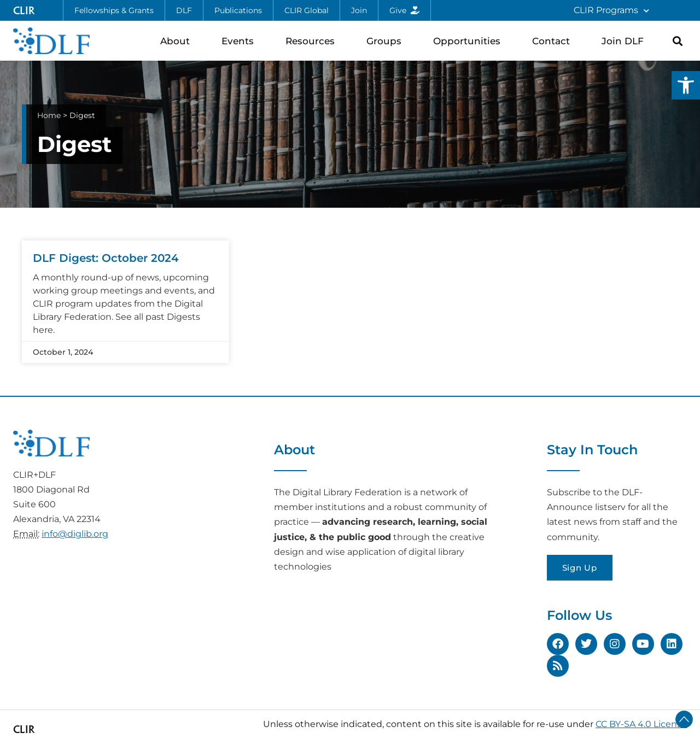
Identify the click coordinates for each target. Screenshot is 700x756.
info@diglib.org (75, 534)
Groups (387, 41)
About (178, 41)
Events (240, 41)
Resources (313, 41)
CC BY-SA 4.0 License (641, 724)
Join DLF (625, 41)
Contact (554, 41)
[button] (686, 85)
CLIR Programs (611, 11)
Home (49, 115)
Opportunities (469, 41)
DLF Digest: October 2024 (106, 258)
